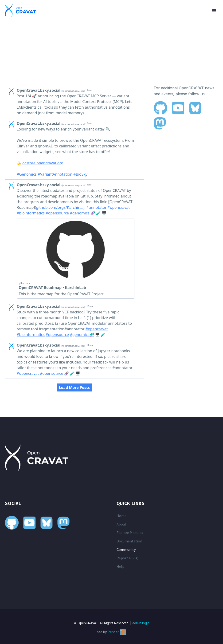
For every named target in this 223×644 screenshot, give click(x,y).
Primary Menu (214, 11)
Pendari (117, 632)
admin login (141, 623)
